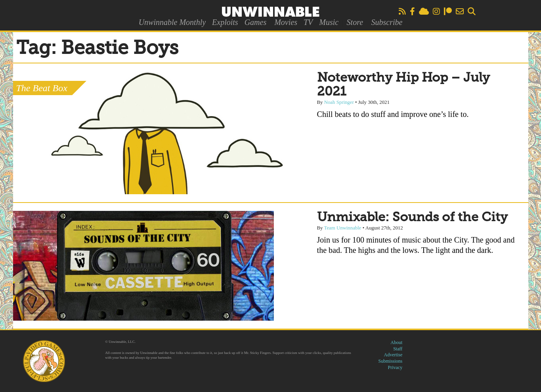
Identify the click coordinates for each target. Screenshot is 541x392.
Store (355, 22)
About (396, 342)
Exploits (225, 22)
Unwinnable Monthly (172, 22)
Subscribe (387, 22)
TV (308, 22)
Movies (286, 22)
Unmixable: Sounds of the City (412, 218)
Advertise (393, 355)
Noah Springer (339, 102)
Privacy (395, 367)
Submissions (391, 361)
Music (329, 22)
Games (256, 22)
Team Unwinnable (342, 228)
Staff (398, 349)
